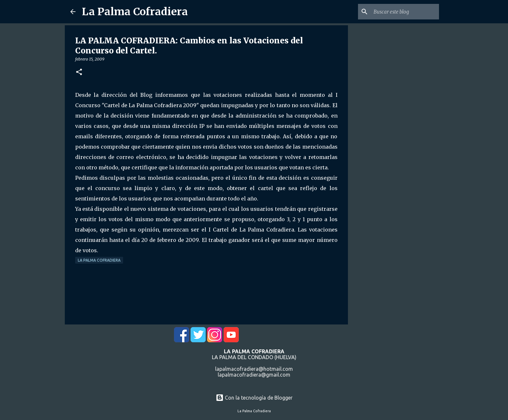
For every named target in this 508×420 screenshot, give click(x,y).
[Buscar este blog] (405, 12)
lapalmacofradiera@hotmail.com (254, 369)
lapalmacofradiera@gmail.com (254, 375)
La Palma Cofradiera (135, 12)
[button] (79, 72)
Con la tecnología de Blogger (254, 398)
